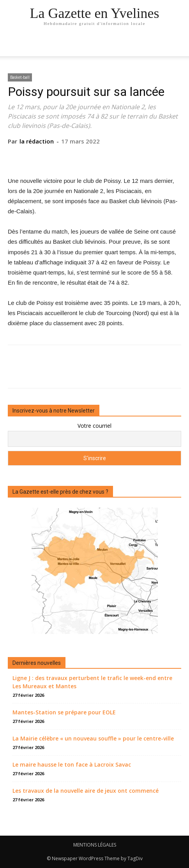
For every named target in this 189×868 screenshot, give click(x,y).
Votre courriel (94, 426)
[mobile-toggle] (13, 46)
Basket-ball (20, 77)
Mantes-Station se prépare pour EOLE (64, 712)
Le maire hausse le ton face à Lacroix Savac (72, 764)
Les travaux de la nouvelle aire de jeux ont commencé (86, 791)
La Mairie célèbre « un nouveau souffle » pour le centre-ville (93, 738)
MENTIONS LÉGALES (95, 845)
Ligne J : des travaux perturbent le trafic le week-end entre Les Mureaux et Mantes (92, 682)
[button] (178, 46)
